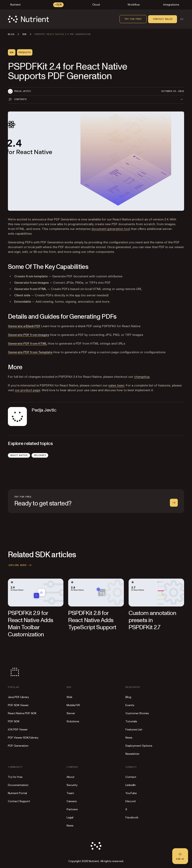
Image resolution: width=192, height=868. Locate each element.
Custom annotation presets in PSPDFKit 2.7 (152, 620)
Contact (131, 777)
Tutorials (131, 721)
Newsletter (132, 754)
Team (70, 793)
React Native (19, 455)
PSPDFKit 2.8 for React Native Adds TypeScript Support (92, 620)
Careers (72, 801)
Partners (72, 809)
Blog (128, 697)
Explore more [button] (20, 565)
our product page (28, 390)
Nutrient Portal (17, 793)
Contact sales (163, 19)
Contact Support (19, 801)
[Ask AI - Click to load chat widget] (180, 856)
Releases (40, 455)
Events (130, 705)
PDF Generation (18, 746)
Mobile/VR (73, 705)
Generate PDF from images (29, 335)
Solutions (73, 721)
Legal (70, 817)
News (129, 738)
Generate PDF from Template (30, 352)
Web (69, 697)
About (71, 777)
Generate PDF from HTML (27, 344)
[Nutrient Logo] (28, 19)
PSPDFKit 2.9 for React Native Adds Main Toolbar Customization (31, 624)
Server (71, 713)
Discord (130, 801)
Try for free (133, 19)
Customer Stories (137, 713)
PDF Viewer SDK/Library (23, 738)
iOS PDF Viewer (18, 730)
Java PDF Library (18, 697)
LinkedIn (131, 785)
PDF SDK (14, 721)
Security (72, 785)
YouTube (131, 793)
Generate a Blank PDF (24, 326)
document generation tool (111, 229)
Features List (134, 730)
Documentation (18, 785)
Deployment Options (139, 746)
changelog (142, 377)
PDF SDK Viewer (18, 705)
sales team (116, 385)
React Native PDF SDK (22, 713)
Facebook (132, 817)
